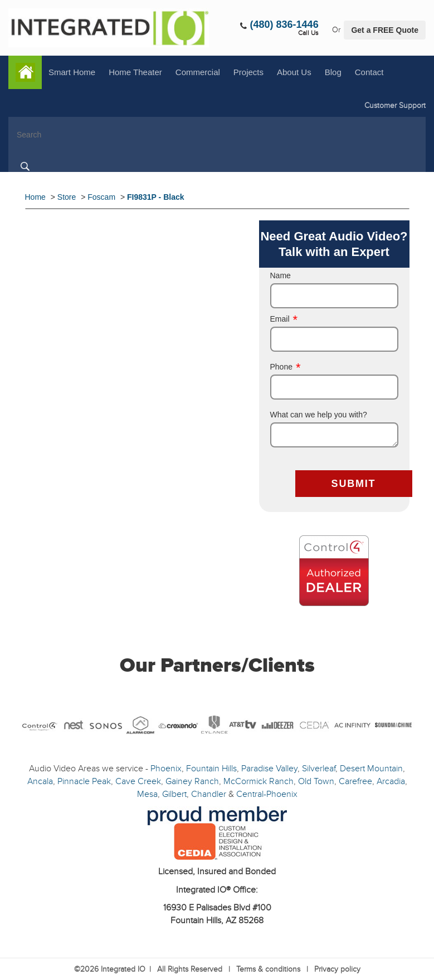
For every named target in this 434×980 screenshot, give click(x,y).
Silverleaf (319, 769)
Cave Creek (138, 781)
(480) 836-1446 (284, 24)
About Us (294, 72)
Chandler (209, 794)
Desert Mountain (371, 769)
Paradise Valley (269, 769)
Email (284, 319)
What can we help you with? (319, 415)
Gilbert (174, 794)
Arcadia (391, 781)
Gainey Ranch (192, 781)
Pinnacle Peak (84, 781)
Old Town (316, 781)
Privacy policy (337, 969)
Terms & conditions (268, 969)
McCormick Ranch (259, 781)
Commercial (198, 72)
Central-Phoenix (267, 794)
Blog (333, 72)
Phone (286, 367)
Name (281, 275)
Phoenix (166, 769)
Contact (369, 72)
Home (25, 72)
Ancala (40, 781)
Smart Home (72, 72)
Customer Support (395, 105)
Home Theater (135, 72)
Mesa (147, 794)
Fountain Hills (211, 769)
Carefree (355, 781)
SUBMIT (354, 484)
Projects (248, 72)
